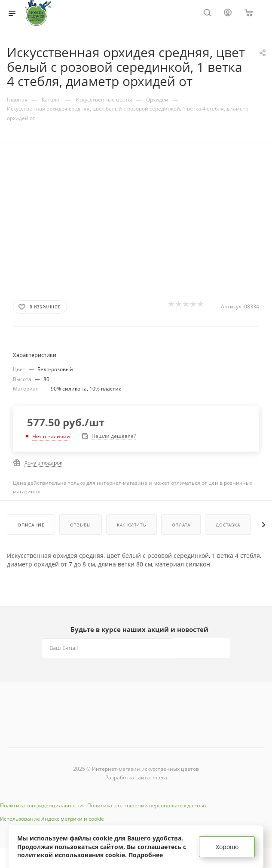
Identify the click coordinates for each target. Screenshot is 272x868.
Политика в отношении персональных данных (147, 805)
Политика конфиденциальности (41, 805)
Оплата (181, 525)
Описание (31, 525)
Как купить (131, 525)
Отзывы (81, 525)
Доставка (228, 525)
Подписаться (202, 648)
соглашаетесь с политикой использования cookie (102, 851)
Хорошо (227, 847)
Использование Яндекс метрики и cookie (52, 819)
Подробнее (146, 855)
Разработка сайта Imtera (136, 777)
